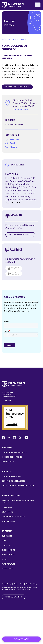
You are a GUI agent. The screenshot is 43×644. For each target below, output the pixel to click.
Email (13, 143)
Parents (6, 471)
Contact (6, 545)
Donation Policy (31, 584)
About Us (7, 531)
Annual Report (8, 555)
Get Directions (21, 109)
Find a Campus (8, 462)
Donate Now (22, 639)
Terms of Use (19, 584)
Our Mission (7, 536)
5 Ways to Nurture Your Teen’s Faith (18, 486)
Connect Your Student (12, 476)
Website (14, 139)
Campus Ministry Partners (13, 517)
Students (7, 447)
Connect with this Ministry (17, 87)
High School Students (12, 457)
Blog (4, 559)
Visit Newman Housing (20, 235)
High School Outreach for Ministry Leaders (18, 501)
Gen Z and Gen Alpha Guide (13, 481)
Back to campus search (14, 39)
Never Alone (7, 569)
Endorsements (8, 550)
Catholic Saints (14, 597)
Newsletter (7, 512)
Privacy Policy (6, 584)
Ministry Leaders (11, 495)
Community (7, 507)
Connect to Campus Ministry (15, 452)
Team (4, 541)
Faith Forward (8, 564)
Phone (13, 147)
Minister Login (8, 521)
